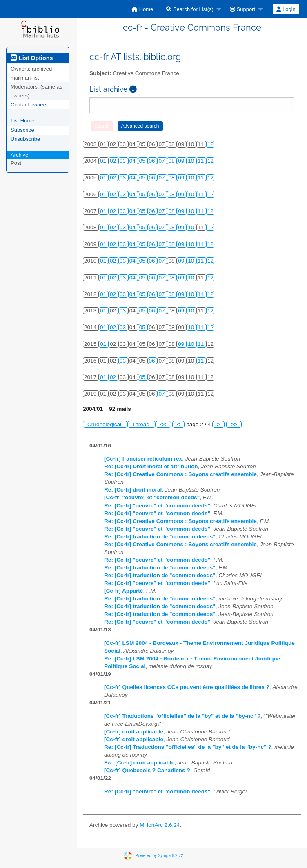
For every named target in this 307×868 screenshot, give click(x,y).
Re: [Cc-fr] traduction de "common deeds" (160, 537)
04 (133, 161)
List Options (32, 58)
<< (163, 424)
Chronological (105, 424)
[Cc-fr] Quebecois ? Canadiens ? (147, 770)
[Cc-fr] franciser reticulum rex (143, 459)
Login (286, 9)
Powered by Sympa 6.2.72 (159, 856)
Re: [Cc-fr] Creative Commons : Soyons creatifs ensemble (180, 474)
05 (143, 161)
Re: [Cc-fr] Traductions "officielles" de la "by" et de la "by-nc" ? (188, 747)
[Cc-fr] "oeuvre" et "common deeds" (152, 497)
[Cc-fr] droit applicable (134, 732)
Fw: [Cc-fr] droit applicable (139, 763)
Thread (141, 424)
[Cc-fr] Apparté (123, 591)
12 (210, 144)
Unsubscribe (25, 139)
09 (182, 161)
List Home (23, 121)
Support (242, 9)
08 (172, 161)
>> (234, 424)
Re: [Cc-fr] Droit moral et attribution (151, 466)
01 (104, 161)
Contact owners (29, 105)
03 (123, 161)
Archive (19, 155)
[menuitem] (142, 9)
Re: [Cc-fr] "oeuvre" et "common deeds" (157, 506)
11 (201, 161)
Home (142, 9)
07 (162, 161)
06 (153, 161)
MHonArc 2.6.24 (160, 825)
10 (192, 161)
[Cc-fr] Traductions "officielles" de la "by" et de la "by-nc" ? (182, 716)
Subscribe (22, 130)
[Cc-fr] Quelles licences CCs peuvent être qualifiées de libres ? (187, 687)
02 (114, 161)
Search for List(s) (190, 9)
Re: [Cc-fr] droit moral (133, 490)
